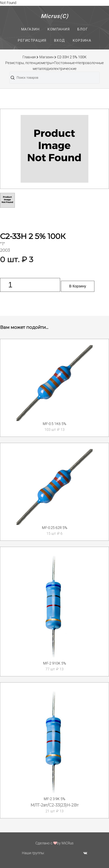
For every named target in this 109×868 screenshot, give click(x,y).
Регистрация (32, 40)
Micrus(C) (55, 16)
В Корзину (78, 286)
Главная (29, 57)
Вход (60, 40)
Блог (83, 29)
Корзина (82, 40)
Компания (59, 29)
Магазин (31, 29)
